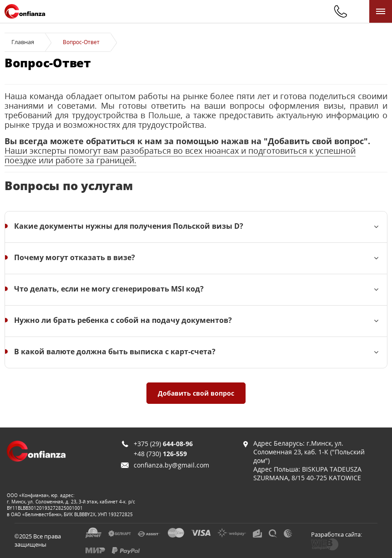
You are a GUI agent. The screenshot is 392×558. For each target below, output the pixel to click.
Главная (23, 42)
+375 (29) (163, 444)
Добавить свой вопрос (196, 393)
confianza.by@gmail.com (171, 465)
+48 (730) (160, 454)
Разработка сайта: (337, 534)
